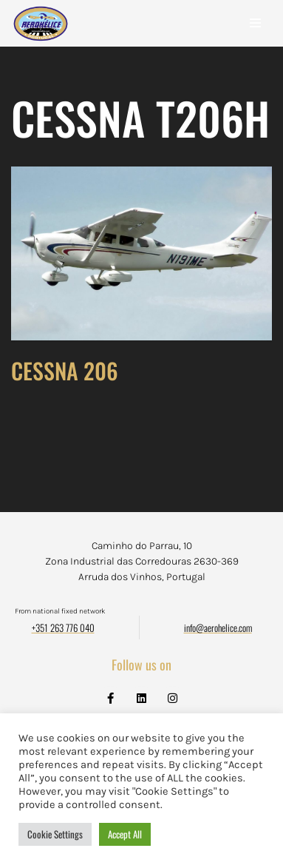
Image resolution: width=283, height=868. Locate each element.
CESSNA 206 (65, 370)
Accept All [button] (125, 834)
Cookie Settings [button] (55, 834)
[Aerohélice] (41, 38)
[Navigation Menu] (255, 23)
